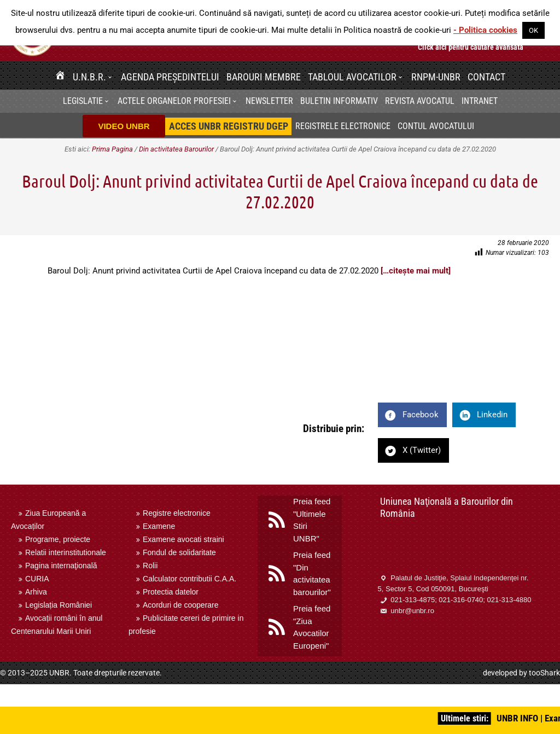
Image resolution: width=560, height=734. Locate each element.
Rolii (150, 566)
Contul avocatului (436, 126)
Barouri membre (264, 77)
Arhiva (36, 592)
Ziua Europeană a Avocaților (48, 520)
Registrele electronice (343, 126)
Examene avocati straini (183, 539)
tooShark (544, 673)
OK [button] (533, 30)
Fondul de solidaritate (179, 552)
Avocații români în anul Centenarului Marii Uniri (57, 625)
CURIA (37, 579)
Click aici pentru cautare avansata (471, 47)
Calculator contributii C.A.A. (189, 579)
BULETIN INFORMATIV (339, 101)
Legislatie (83, 101)
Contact (486, 77)
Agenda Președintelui (170, 77)
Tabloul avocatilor (352, 77)
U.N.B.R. (89, 77)
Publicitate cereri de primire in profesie (186, 625)
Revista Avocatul (420, 101)
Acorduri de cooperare (181, 605)
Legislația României (59, 605)
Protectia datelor (171, 592)
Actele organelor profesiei (174, 101)
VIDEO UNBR (124, 126)
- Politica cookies (485, 30)
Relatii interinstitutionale (66, 552)
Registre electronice (177, 513)
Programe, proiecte (58, 539)
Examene (159, 526)
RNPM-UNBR (436, 77)
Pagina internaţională (61, 566)
